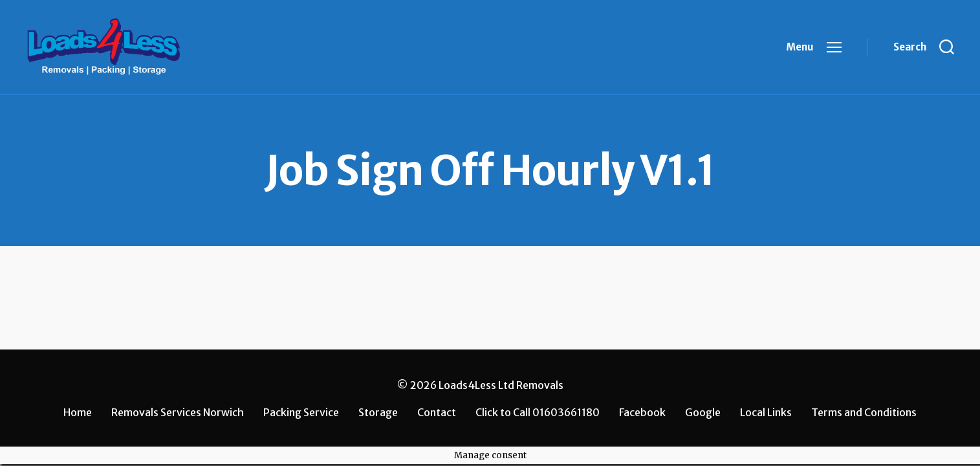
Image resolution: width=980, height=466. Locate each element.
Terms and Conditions (864, 412)
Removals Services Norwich (178, 412)
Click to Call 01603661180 (538, 412)
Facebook (642, 412)
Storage (378, 412)
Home (78, 412)
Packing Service (301, 412)
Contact (437, 412)
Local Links (766, 412)
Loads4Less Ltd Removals (501, 385)
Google (703, 412)
